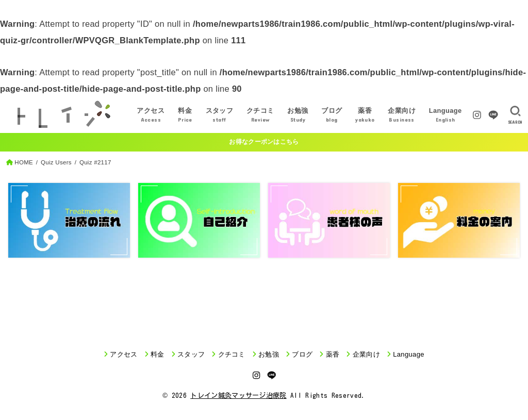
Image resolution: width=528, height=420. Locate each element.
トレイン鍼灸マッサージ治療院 (238, 396)
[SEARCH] (515, 115)
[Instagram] (477, 115)
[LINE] (493, 115)
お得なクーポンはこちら (264, 142)
